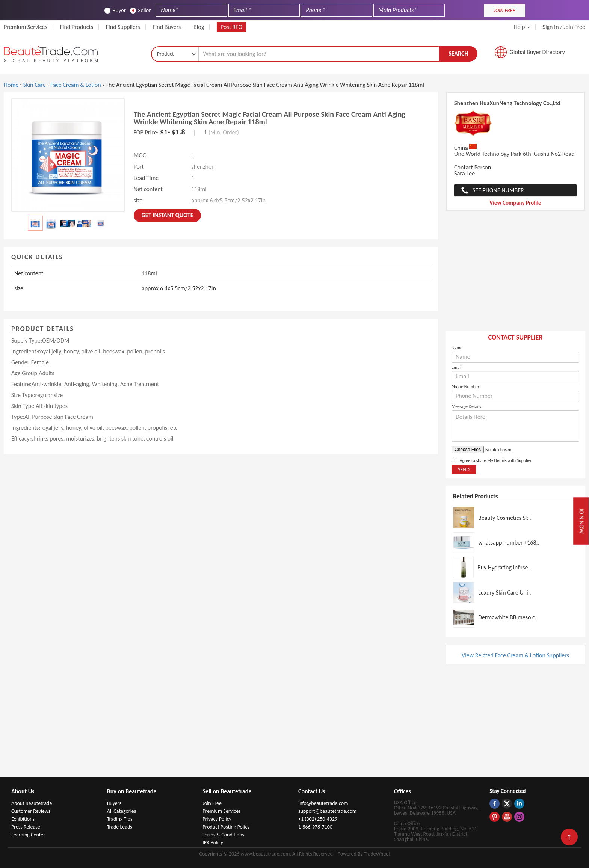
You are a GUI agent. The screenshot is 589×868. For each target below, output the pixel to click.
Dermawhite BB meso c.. (508, 617)
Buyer (115, 10)
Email (457, 367)
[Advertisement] (515, 275)
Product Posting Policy (226, 827)
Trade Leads (120, 827)
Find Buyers (167, 27)
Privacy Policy (217, 819)
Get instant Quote (168, 215)
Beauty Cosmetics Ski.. (505, 518)
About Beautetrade (32, 803)
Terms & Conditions (223, 835)
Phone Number (465, 387)
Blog (199, 27)
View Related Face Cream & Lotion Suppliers (515, 655)
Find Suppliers (123, 27)
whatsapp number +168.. (509, 543)
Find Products (76, 27)
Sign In (551, 27)
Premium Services (26, 27)
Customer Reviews (31, 811)
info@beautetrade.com (323, 803)
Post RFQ (231, 27)
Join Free (574, 27)
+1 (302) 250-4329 (318, 819)
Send (464, 470)
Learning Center (28, 835)
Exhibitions (23, 819)
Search (458, 54)
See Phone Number (498, 190)
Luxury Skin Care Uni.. (505, 593)
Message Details (466, 406)
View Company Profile (515, 203)
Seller (140, 10)
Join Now (582, 521)
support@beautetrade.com (327, 811)
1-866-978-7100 (315, 827)
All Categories (122, 811)
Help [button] (522, 27)
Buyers (114, 803)
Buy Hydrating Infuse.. (504, 567)
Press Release (26, 827)
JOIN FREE (504, 10)
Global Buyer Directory (537, 52)
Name (457, 348)
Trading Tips (120, 819)
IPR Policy (213, 843)
